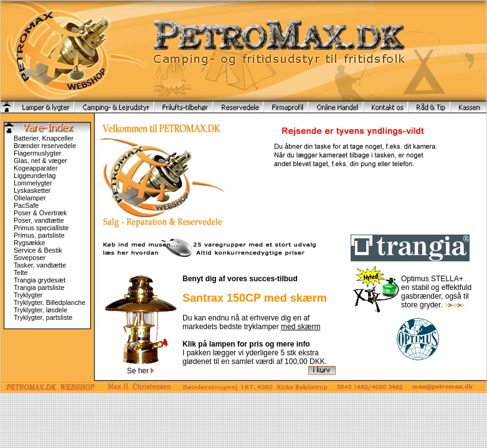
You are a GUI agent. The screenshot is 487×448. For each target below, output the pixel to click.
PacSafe (26, 205)
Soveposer (30, 258)
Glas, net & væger (40, 161)
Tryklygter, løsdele (40, 310)
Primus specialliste (41, 228)
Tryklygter (28, 295)
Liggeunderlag (35, 175)
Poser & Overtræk (40, 213)
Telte (21, 273)
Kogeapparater (36, 168)
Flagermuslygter (37, 153)
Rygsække (29, 243)
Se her (141, 371)
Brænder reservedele (45, 146)
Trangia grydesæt (40, 280)
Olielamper (30, 198)
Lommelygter (33, 183)
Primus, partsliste (39, 235)
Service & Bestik (38, 250)
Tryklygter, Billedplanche (50, 302)
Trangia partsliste (39, 287)
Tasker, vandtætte (40, 265)
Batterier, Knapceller (44, 138)
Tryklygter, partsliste (43, 317)
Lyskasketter (32, 190)
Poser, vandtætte (39, 220)
